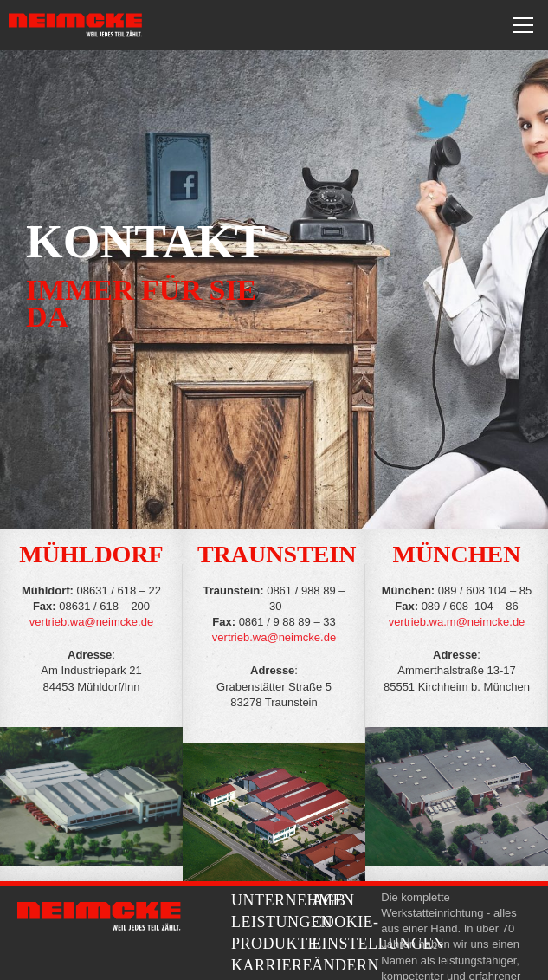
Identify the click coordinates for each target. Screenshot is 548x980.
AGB (329, 900)
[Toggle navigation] (523, 25)
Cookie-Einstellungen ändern (378, 944)
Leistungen (282, 922)
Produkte (274, 944)
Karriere (272, 965)
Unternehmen (293, 900)
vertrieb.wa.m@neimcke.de (457, 622)
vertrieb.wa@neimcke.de (91, 622)
